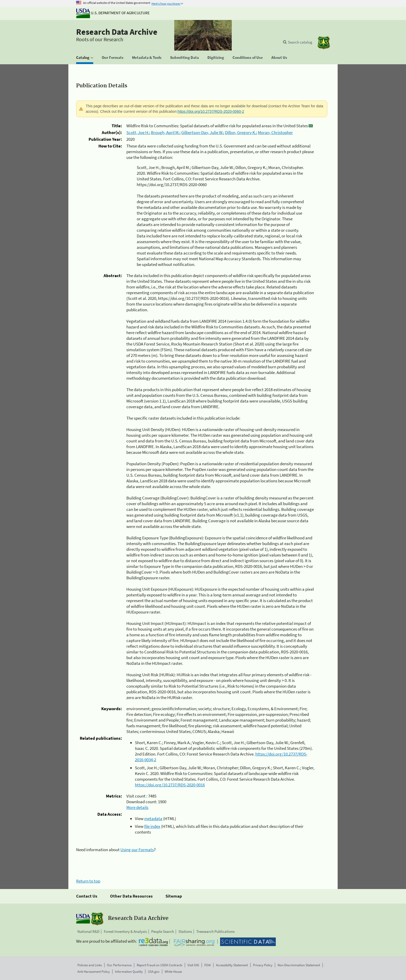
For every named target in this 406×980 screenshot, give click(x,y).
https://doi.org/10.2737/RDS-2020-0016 (170, 785)
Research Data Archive (117, 32)
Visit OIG (193, 965)
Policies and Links (90, 965)
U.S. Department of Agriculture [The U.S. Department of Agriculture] (113, 13)
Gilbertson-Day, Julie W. (202, 132)
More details (137, 807)
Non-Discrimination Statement (299, 965)
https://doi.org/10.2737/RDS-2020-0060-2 (211, 111)
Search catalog (300, 42)
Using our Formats (137, 850)
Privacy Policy (263, 965)
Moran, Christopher (275, 132)
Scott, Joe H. (138, 132)
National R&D (88, 931)
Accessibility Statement (232, 965)
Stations (185, 931)
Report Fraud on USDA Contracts (160, 965)
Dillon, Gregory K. (241, 132)
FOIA (208, 965)
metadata (153, 819)
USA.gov (154, 972)
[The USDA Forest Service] (324, 43)
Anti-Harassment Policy (94, 972)
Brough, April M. (165, 132)
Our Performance (119, 965)
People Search (163, 931)
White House (173, 972)
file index (152, 826)
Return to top (88, 881)
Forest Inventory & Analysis (125, 931)
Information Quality (129, 972)
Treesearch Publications (215, 931)
